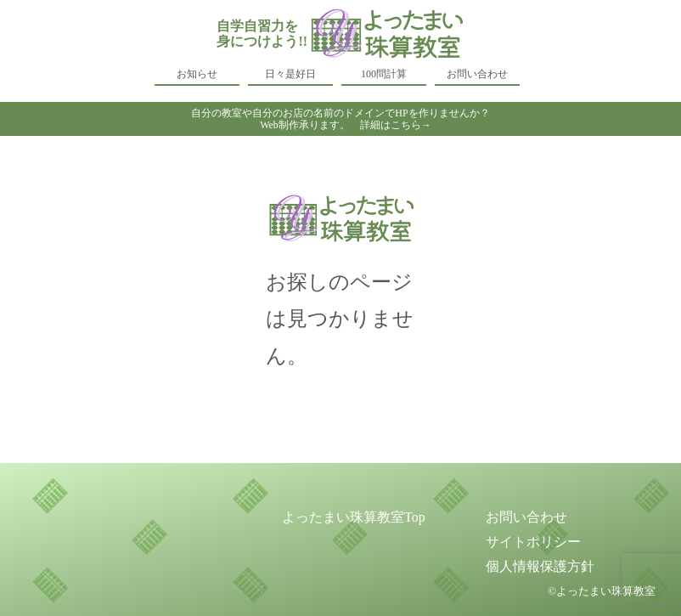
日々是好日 (290, 74)
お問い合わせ (477, 74)
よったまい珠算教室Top (354, 517)
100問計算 (384, 74)
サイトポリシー (533, 542)
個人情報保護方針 (540, 566)
